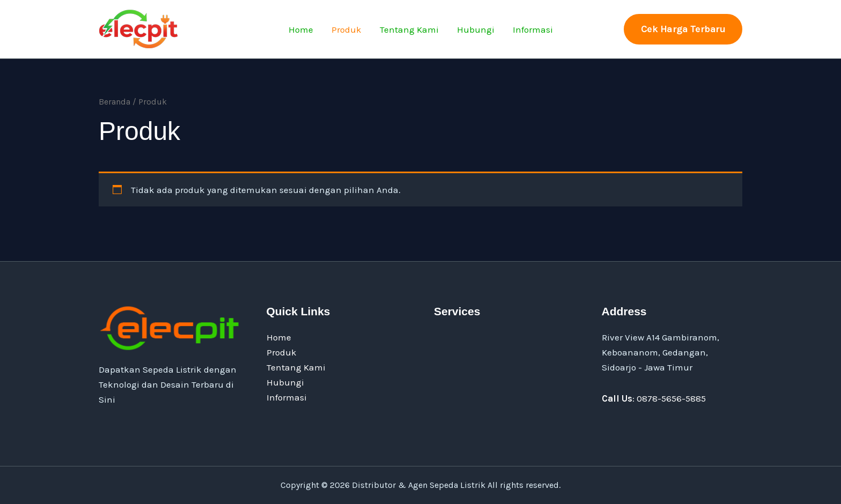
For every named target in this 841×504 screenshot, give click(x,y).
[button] (683, 29)
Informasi (533, 29)
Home (301, 29)
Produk (346, 29)
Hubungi (476, 29)
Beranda (115, 102)
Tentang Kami (409, 29)
